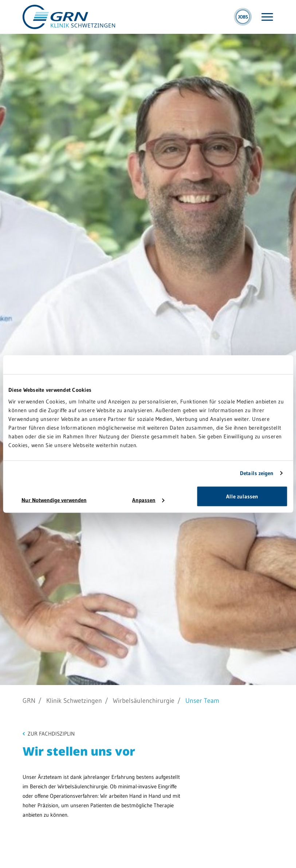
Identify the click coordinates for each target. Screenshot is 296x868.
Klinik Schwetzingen (74, 701)
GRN (29, 701)
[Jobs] (243, 17)
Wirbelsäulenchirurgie (144, 701)
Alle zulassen (242, 496)
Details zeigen (257, 473)
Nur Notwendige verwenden (54, 500)
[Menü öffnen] (267, 17)
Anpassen (148, 500)
